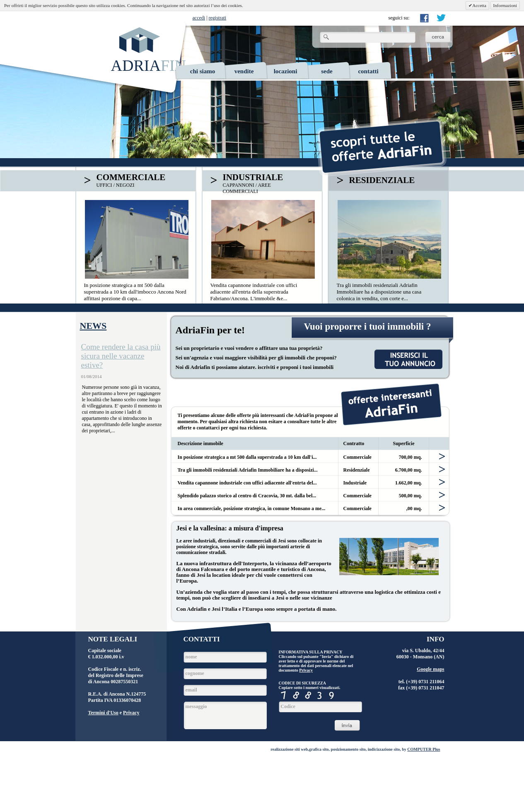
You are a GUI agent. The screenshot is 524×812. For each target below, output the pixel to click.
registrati (218, 18)
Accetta (479, 5)
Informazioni (505, 5)
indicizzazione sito (384, 749)
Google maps (430, 669)
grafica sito (319, 749)
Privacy (131, 713)
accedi (199, 18)
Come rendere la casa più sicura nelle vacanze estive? (121, 356)
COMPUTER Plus (424, 749)
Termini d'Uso (103, 713)
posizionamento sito (348, 749)
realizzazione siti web (289, 749)
